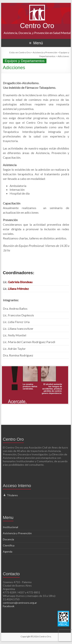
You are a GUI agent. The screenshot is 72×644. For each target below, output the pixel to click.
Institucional (10, 527)
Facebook (9, 606)
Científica (9, 545)
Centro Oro (37, 26)
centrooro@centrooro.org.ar (20, 603)
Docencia (8, 539)
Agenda (8, 551)
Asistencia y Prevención (17, 533)
